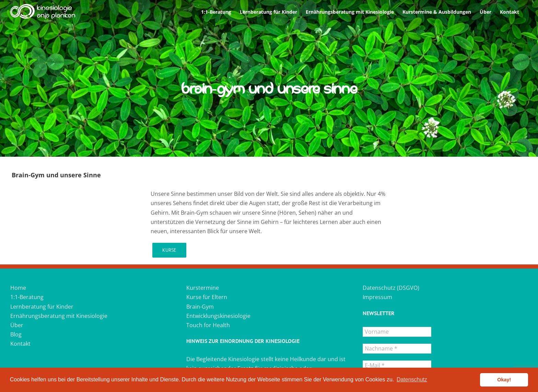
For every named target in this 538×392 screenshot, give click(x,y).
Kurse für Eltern (207, 297)
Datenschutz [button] (412, 379)
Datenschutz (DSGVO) (391, 288)
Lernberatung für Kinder (42, 307)
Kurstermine (203, 288)
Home (18, 288)
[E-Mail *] (397, 365)
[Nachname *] (397, 349)
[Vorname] (397, 332)
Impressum (377, 297)
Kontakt (20, 344)
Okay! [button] (504, 380)
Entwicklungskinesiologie (218, 316)
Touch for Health (208, 325)
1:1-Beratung (27, 297)
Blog (16, 334)
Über (17, 325)
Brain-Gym (200, 307)
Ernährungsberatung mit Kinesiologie (59, 316)
